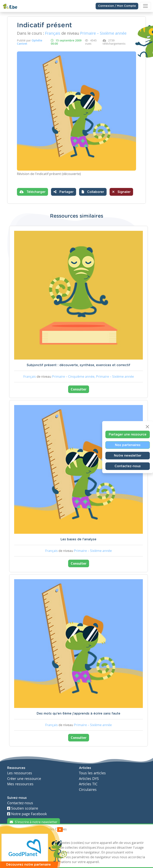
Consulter (79, 389)
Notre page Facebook (27, 814)
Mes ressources (20, 784)
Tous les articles (92, 773)
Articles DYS (89, 779)
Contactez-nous (128, 466)
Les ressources (20, 773)
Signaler (121, 192)
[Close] (147, 427)
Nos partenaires (128, 445)
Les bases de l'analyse (78, 539)
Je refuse (35, 837)
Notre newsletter (128, 455)
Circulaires (88, 790)
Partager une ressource (128, 434)
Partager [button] (64, 192)
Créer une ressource (24, 779)
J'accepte (16, 837)
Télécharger (32, 192)
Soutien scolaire (23, 808)
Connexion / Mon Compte (117, 6)
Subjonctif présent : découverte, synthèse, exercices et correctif (78, 365)
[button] (93, 192)
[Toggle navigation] (145, 6)
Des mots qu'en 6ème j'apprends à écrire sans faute (78, 714)
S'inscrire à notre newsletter (34, 822)
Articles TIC (88, 784)
